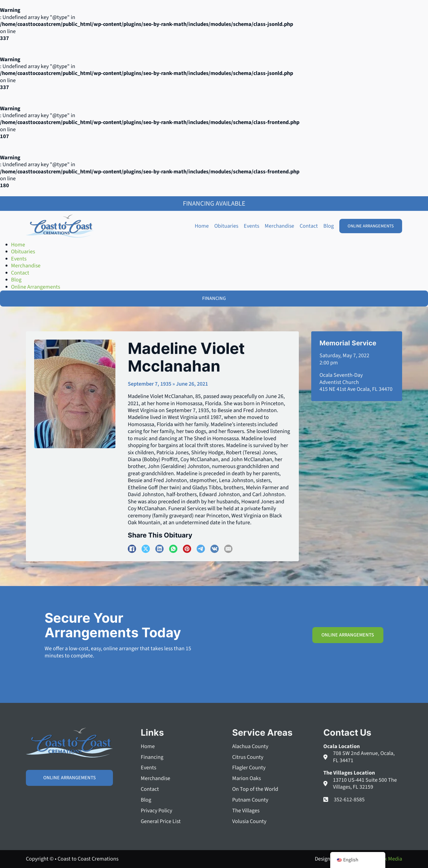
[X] (146, 549)
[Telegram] (201, 549)
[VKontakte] (215, 549)
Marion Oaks (246, 779)
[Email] (228, 549)
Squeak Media (386, 859)
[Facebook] (132, 549)
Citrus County (248, 757)
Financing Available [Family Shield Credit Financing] (214, 204)
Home (202, 226)
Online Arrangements (371, 226)
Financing (152, 757)
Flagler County (249, 768)
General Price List (161, 822)
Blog (329, 226)
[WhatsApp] (173, 549)
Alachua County (250, 747)
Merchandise (279, 226)
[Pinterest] (187, 549)
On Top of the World (255, 790)
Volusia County (249, 822)
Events (251, 226)
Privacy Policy (156, 811)
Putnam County (250, 800)
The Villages (246, 811)
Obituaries (226, 226)
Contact (309, 226)
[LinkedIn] (159, 549)
